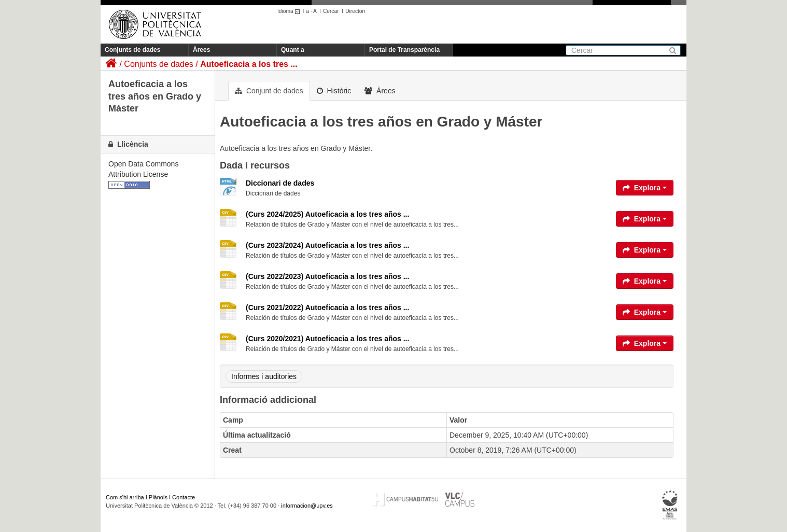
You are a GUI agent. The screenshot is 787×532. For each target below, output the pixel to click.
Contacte (184, 497)
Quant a (293, 50)
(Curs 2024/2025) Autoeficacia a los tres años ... (327, 214)
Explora (645, 188)
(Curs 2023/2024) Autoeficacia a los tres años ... (327, 245)
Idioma (290, 11)
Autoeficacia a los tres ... (249, 64)
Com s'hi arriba (125, 497)
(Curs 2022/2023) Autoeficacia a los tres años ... (327, 276)
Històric (334, 91)
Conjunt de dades (269, 91)
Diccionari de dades (280, 183)
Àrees (201, 50)
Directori (355, 11)
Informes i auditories (264, 376)
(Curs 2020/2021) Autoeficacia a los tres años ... (327, 339)
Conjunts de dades (132, 50)
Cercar (331, 11)
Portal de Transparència (404, 50)
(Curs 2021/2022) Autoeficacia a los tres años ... (327, 307)
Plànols (158, 497)
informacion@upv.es (307, 506)
